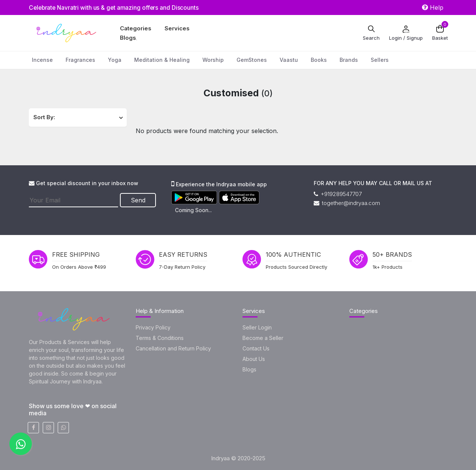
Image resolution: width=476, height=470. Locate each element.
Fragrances (80, 60)
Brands (349, 60)
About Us (254, 359)
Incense (42, 60)
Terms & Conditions (160, 338)
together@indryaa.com (347, 203)
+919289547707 (338, 194)
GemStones (252, 60)
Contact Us (256, 348)
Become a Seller (263, 338)
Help (433, 7)
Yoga (115, 60)
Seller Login (257, 327)
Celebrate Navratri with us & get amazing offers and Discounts (116, 7)
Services (177, 28)
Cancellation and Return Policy (173, 348)
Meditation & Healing (162, 60)
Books (319, 60)
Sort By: (44, 117)
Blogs (128, 38)
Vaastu (289, 60)
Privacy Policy (153, 327)
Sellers (380, 60)
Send (139, 200)
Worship (213, 60)
